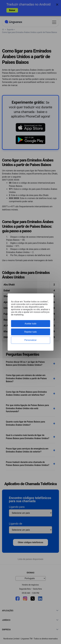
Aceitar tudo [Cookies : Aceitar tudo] (30, 324)
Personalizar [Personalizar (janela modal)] (30, 340)
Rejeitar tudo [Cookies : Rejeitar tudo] (30, 332)
